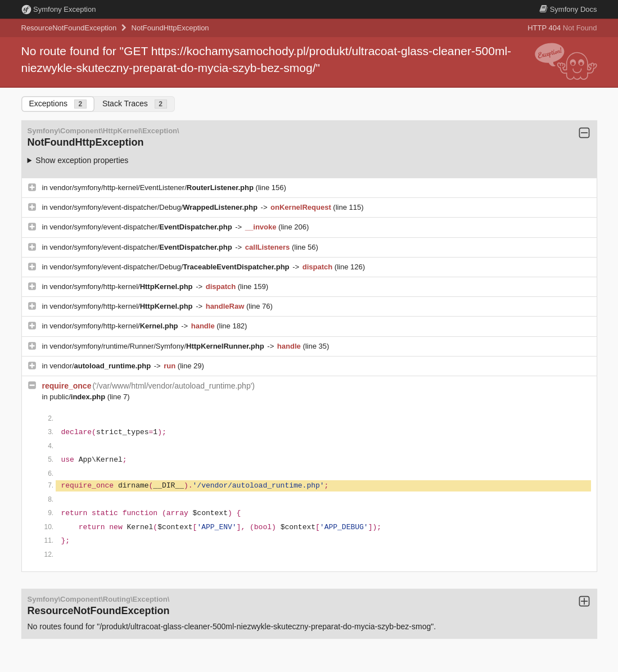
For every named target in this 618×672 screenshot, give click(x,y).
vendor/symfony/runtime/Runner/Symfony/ (158, 346)
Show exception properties (82, 160)
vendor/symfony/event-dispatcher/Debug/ (154, 207)
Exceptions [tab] (58, 104)
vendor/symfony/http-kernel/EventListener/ (152, 188)
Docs (568, 9)
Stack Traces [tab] (135, 104)
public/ (78, 397)
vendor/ (101, 366)
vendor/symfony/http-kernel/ (122, 287)
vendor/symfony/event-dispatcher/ (142, 227)
